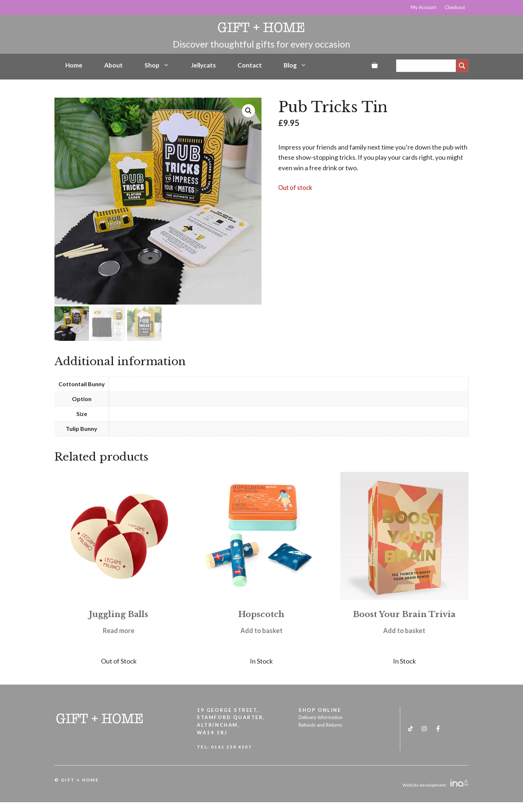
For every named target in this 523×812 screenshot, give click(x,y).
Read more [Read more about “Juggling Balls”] (119, 631)
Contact (250, 65)
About (113, 65)
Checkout (455, 7)
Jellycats (203, 65)
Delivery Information (321, 717)
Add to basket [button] (261, 631)
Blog (295, 65)
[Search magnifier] (462, 66)
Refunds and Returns (320, 725)
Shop (157, 65)
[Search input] (428, 66)
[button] (248, 111)
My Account (423, 7)
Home (74, 65)
